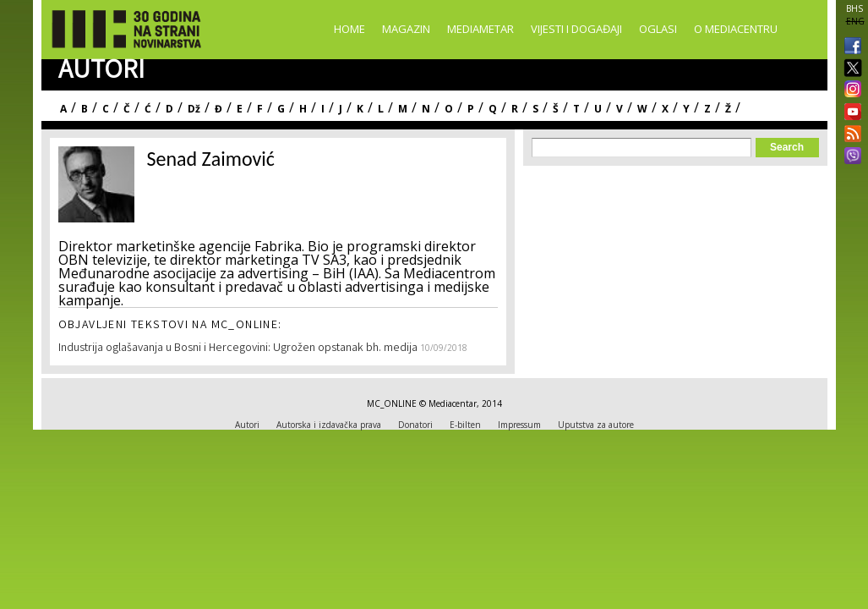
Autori (247, 425)
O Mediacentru (736, 29)
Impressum (519, 425)
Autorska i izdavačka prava (329, 425)
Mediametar (480, 29)
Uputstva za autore (596, 425)
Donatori (415, 425)
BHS (854, 8)
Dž (194, 109)
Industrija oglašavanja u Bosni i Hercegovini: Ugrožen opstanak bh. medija (239, 348)
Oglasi (658, 29)
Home (349, 29)
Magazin (406, 29)
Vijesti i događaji (576, 29)
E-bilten (465, 425)
